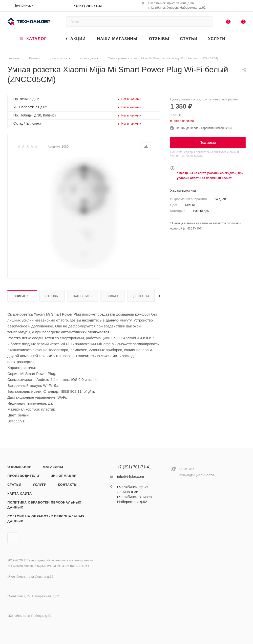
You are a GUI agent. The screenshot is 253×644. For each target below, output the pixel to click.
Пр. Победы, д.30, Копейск (35, 115)
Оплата (113, 296)
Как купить (83, 296)
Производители (23, 476)
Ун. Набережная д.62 (30, 107)
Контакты (68, 485)
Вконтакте (13, 538)
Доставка (141, 296)
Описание (22, 296)
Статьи (14, 485)
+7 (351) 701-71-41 (87, 6)
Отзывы (52, 296)
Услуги (40, 485)
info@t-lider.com (131, 476)
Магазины (53, 467)
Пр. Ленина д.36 (26, 99)
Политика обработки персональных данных (44, 505)
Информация (64, 476)
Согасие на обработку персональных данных (46, 519)
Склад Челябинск (27, 123)
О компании (19, 467)
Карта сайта (20, 494)
